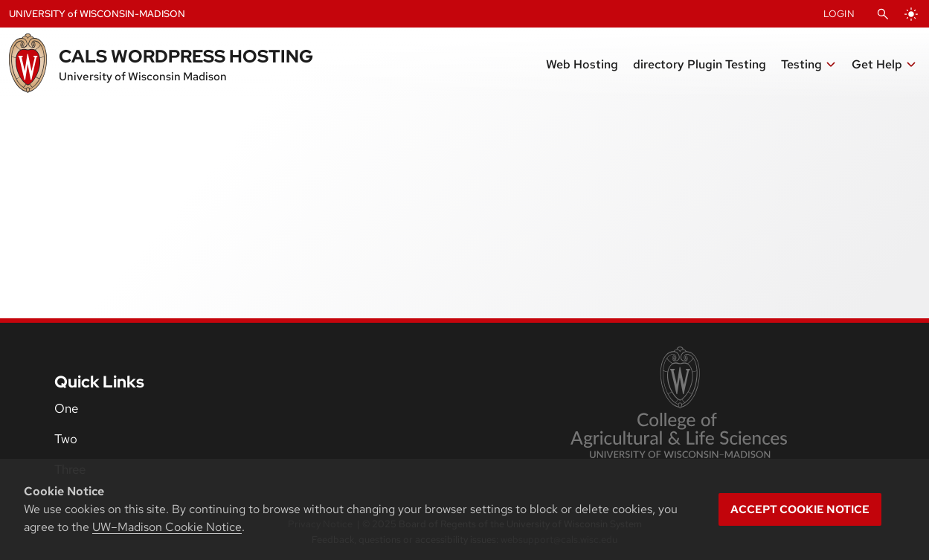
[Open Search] (883, 14)
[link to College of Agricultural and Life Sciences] (679, 404)
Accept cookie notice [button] (800, 509)
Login (839, 14)
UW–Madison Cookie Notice (167, 527)
